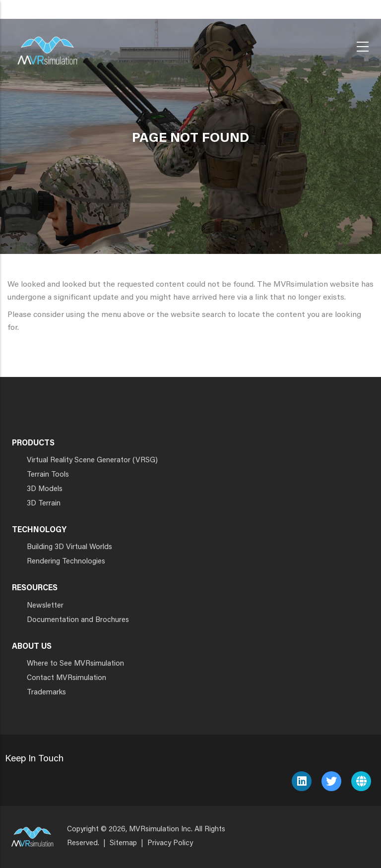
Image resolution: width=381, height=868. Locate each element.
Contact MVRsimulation (66, 678)
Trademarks (46, 693)
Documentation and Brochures (78, 620)
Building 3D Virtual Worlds (69, 547)
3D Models (45, 489)
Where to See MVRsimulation (75, 664)
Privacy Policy (170, 843)
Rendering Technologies (66, 562)
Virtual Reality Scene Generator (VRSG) (92, 461)
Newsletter (45, 606)
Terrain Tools (48, 475)
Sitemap (123, 843)
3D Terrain (44, 504)
